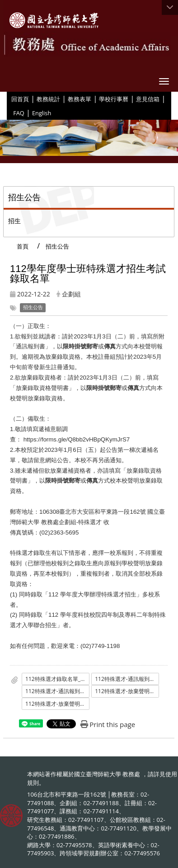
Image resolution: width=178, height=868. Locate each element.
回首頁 (20, 99)
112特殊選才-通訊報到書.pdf (127, 679)
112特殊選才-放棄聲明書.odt (57, 704)
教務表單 (80, 99)
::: (8, 99)
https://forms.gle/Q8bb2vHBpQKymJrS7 (77, 439)
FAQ (19, 113)
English (42, 113)
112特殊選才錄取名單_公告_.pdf (57, 679)
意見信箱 (148, 99)
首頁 (23, 246)
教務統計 (48, 99)
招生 (14, 221)
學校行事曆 (114, 99)
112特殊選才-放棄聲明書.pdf (127, 691)
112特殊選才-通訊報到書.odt (57, 691)
